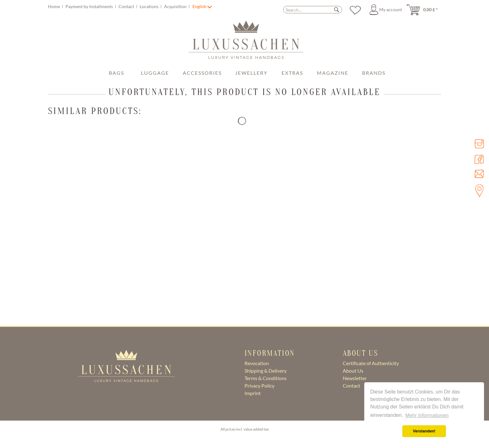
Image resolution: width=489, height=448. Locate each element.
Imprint (253, 393)
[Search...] (313, 10)
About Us (353, 371)
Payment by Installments (90, 6)
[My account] (387, 10)
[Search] (336, 10)
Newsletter (355, 378)
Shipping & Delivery (266, 371)
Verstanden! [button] (424, 431)
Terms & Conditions (266, 378)
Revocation (257, 363)
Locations (150, 6)
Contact (127, 6)
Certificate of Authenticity (371, 363)
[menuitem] (120, 6)
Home (54, 6)
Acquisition (176, 6)
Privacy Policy (259, 386)
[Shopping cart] (424, 10)
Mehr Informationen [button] (427, 415)
